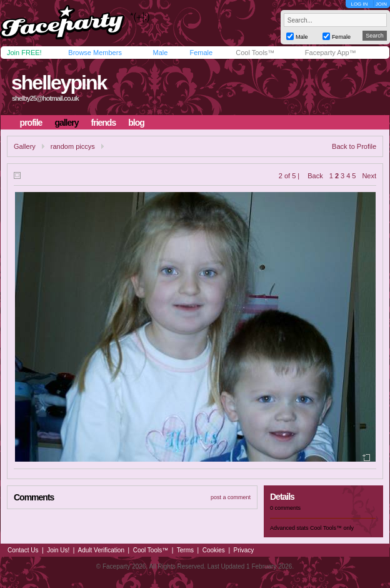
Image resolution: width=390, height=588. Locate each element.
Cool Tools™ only (332, 528)
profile (31, 123)
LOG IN (359, 4)
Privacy (244, 550)
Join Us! (58, 550)
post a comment (231, 497)
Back (315, 176)
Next (369, 176)
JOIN (381, 4)
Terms (185, 550)
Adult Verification (101, 550)
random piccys (73, 146)
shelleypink (59, 83)
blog (136, 123)
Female (201, 53)
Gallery (25, 146)
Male (160, 53)
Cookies (214, 550)
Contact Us (23, 550)
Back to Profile (354, 146)
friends (104, 123)
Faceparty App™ (331, 53)
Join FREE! (24, 53)
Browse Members (95, 53)
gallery (66, 123)
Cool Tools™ (255, 53)
